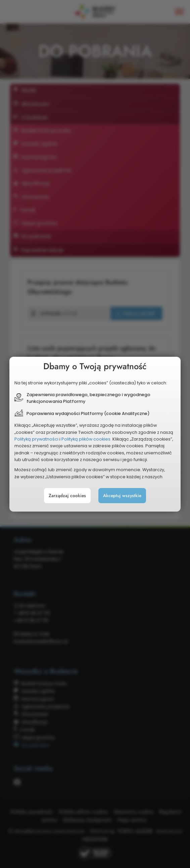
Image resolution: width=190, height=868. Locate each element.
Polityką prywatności (36, 439)
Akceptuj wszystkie (122, 496)
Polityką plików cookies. (86, 439)
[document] (95, 434)
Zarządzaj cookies (67, 496)
